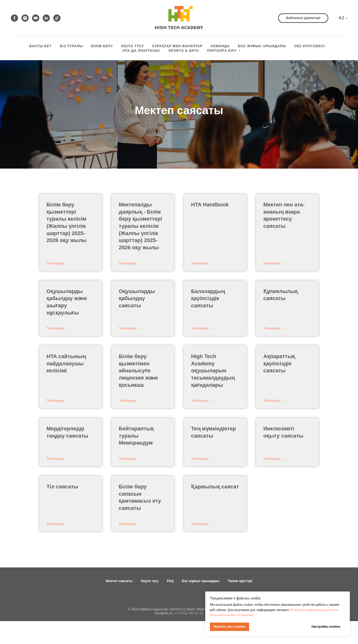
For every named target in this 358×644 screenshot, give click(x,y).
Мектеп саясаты (119, 581)
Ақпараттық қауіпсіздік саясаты (279, 363)
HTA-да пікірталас (142, 51)
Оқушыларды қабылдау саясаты (137, 298)
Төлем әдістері (240, 581)
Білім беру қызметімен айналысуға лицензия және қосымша (138, 371)
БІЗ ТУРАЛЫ (71, 46)
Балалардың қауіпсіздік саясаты (208, 298)
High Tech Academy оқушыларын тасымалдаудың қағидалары (213, 371)
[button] (303, 18)
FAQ (170, 581)
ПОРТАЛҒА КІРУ (222, 51)
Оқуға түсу (150, 581)
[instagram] (25, 18)
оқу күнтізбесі (310, 46)
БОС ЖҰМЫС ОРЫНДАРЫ (262, 46)
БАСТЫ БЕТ (40, 46)
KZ (342, 18)
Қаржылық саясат (215, 487)
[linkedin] (46, 18)
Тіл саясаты (62, 487)
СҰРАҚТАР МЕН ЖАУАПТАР (177, 46)
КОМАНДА (220, 46)
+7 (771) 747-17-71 (189, 613)
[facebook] (14, 18)
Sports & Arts (184, 51)
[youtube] (36, 18)
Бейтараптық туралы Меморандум (136, 436)
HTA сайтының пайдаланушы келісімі (66, 363)
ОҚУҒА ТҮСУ (132, 46)
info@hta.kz (164, 613)
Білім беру (102, 46)
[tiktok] (57, 18)
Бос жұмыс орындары (201, 581)
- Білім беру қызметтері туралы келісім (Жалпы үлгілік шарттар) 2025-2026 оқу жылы (140, 226)
